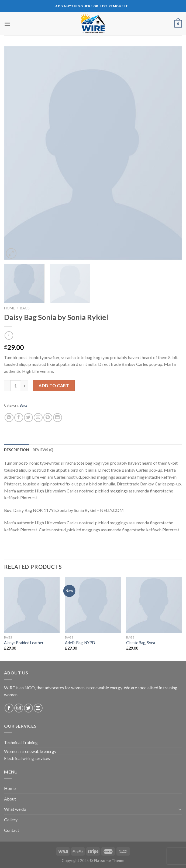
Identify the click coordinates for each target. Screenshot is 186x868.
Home (9, 308)
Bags (25, 308)
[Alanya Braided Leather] (32, 605)
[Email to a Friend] (38, 418)
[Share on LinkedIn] (58, 418)
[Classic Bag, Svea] (154, 605)
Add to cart (54, 385)
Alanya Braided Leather (24, 643)
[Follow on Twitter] (28, 708)
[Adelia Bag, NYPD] (93, 605)
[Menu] (7, 24)
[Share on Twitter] (28, 418)
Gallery (11, 820)
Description (16, 450)
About (10, 799)
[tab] (16, 450)
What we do (15, 809)
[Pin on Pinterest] (48, 418)
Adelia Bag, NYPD (80, 643)
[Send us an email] (38, 708)
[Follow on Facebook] (9, 708)
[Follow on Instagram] (19, 708)
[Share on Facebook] (19, 418)
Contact (12, 830)
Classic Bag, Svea (141, 643)
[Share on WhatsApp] (9, 418)
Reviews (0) (43, 450)
